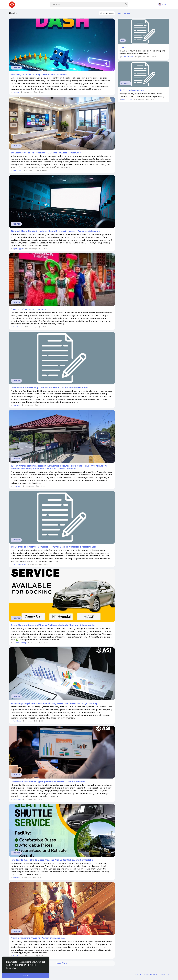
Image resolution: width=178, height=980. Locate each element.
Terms (146, 974)
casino (123, 48)
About (138, 974)
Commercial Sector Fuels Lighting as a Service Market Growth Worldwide (48, 782)
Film (123, 40)
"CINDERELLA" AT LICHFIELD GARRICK (29, 309)
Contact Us (164, 974)
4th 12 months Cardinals (132, 90)
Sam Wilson (17, 486)
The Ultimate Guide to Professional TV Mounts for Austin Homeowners (46, 153)
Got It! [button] (26, 976)
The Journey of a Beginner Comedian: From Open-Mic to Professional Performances (54, 547)
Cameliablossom (128, 57)
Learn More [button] (11, 968)
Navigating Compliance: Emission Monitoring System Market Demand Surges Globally (54, 703)
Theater (16, 67)
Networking (125, 83)
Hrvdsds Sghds (127, 100)
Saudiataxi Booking (19, 643)
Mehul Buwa (17, 721)
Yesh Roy (16, 92)
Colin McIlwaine (18, 327)
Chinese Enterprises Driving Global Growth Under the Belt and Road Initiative (49, 388)
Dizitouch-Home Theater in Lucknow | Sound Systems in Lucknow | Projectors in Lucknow (56, 231)
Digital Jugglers (18, 249)
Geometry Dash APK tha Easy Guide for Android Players (39, 75)
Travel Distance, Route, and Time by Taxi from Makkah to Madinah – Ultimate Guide (53, 625)
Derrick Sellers (17, 170)
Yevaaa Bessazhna (19, 564)
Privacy (154, 974)
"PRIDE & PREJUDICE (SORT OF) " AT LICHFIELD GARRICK (38, 938)
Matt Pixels (16, 405)
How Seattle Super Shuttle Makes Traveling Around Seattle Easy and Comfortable (52, 860)
